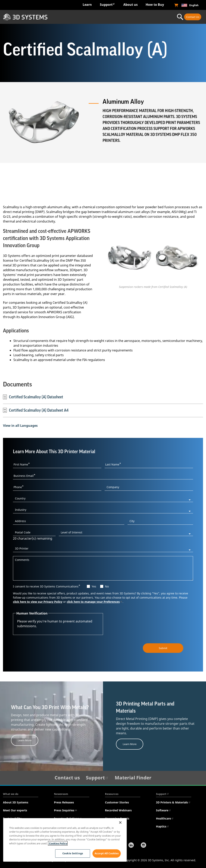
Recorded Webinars (118, 810)
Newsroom (61, 794)
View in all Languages (20, 426)
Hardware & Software (95, 17)
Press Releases (64, 802)
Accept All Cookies (107, 853)
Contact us (67, 778)
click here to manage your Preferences (95, 602)
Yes (94, 586)
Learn (87, 5)
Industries (66, 17)
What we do (11, 794)
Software (164, 810)
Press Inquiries (66, 810)
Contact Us (193, 17)
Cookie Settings (72, 853)
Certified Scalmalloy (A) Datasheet (33, 397)
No (107, 586)
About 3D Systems (16, 802)
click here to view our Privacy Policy (38, 602)
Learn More (25, 740)
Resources (112, 794)
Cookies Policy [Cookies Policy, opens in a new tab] (58, 843)
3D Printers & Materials (173, 802)
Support (107, 4)
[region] (65, 840)
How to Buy (155, 5)
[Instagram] (143, 846)
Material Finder (133, 778)
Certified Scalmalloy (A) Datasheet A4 (36, 410)
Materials (127, 17)
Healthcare (165, 818)
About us (130, 5)
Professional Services (156, 17)
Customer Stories (117, 802)
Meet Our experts (15, 810)
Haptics (163, 826)
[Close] (120, 823)
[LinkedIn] (131, 846)
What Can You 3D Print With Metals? (50, 707)
